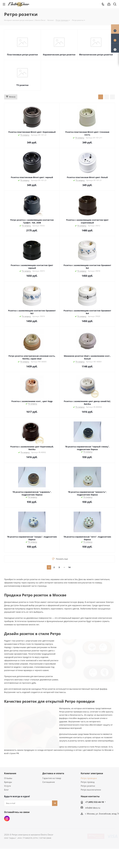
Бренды (8, 782)
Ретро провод (88, 782)
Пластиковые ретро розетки (22, 55)
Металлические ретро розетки (96, 55)
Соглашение (49, 782)
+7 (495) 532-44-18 (95, 802)
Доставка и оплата (53, 773)
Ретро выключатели (91, 790)
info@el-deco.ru (93, 808)
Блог (6, 790)
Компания (10, 773)
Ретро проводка (89, 778)
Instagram (7, 819)
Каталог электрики (92, 773)
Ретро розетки (88, 786)
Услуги (7, 786)
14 (69, 567)
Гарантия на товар (52, 778)
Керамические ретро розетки (59, 55)
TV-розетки (22, 85)
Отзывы (8, 778)
